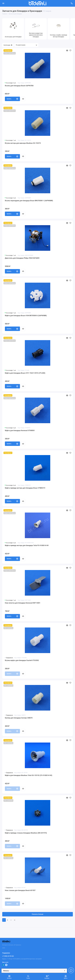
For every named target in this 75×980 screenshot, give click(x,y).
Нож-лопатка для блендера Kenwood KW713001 (23, 603)
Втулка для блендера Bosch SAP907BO (19, 86)
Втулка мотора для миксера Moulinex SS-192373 (23, 143)
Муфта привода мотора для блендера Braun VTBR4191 (25, 488)
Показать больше (38, 914)
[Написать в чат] (71, 970)
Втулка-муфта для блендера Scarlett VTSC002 (22, 660)
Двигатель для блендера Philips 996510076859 (22, 258)
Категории (8, 45)
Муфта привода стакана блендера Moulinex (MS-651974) (26, 833)
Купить (12, 99)
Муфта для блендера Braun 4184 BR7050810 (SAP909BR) (26, 316)
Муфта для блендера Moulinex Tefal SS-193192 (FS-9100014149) (29, 775)
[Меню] (3, 3)
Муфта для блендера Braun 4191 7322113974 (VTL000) (25, 373)
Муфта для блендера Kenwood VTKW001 (20, 431)
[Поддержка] (72, 3)
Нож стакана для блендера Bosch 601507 (20, 890)
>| (15, 920)
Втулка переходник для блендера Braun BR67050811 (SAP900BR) (29, 201)
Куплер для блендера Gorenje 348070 (19, 718)
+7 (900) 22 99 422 (8, 956)
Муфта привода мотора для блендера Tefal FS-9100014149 (27, 545)
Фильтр (34, 971)
